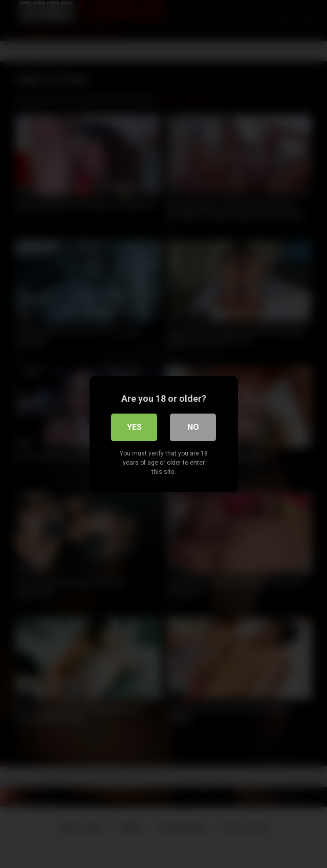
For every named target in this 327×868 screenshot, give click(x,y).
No (193, 427)
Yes (134, 427)
